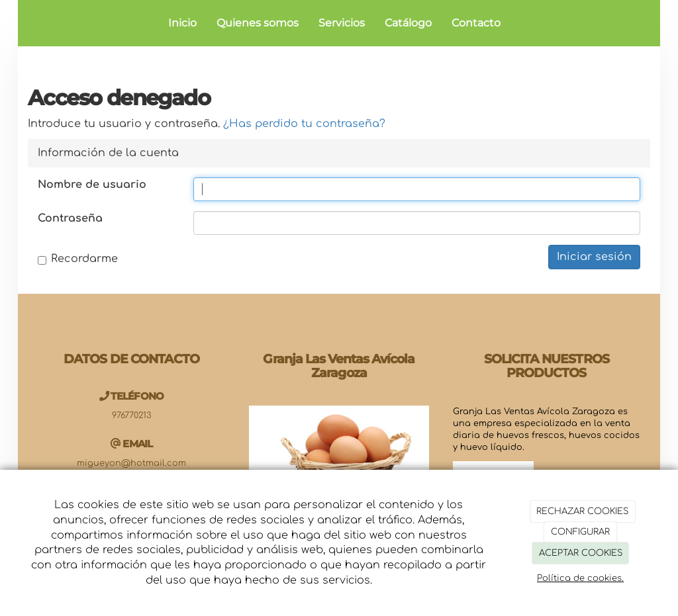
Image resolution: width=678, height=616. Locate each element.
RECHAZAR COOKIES (582, 511)
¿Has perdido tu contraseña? (304, 124)
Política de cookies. (580, 578)
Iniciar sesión (594, 257)
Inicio (182, 23)
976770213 (131, 416)
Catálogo (408, 23)
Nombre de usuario (92, 185)
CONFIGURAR (580, 532)
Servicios (342, 23)
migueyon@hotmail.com (131, 463)
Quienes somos (258, 23)
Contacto (476, 23)
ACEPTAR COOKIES (581, 553)
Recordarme (78, 259)
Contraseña (70, 218)
